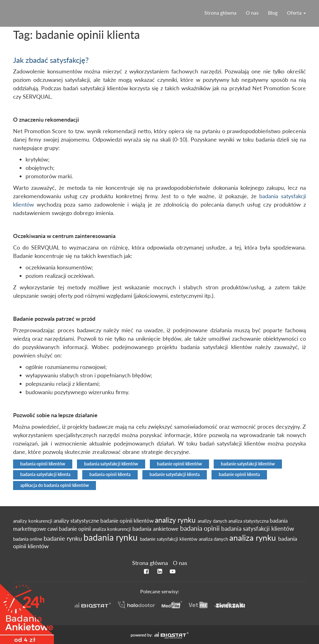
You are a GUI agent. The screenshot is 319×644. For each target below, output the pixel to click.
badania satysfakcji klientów (111, 464)
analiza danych (214, 539)
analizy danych (213, 521)
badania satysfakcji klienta (45, 474)
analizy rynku (176, 520)
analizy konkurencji (33, 521)
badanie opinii (76, 529)
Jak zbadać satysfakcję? (51, 60)
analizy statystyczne (77, 521)
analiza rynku (254, 538)
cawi (53, 529)
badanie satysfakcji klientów (248, 464)
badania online (28, 539)
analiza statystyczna (249, 521)
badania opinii (201, 528)
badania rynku (112, 537)
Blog (273, 13)
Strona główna (220, 13)
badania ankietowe (156, 529)
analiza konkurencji (112, 529)
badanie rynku (64, 538)
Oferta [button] (296, 13)
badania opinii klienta (110, 474)
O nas (252, 13)
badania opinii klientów (43, 464)
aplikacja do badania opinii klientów (55, 485)
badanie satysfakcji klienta (175, 474)
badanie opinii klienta (239, 474)
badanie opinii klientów (179, 464)
